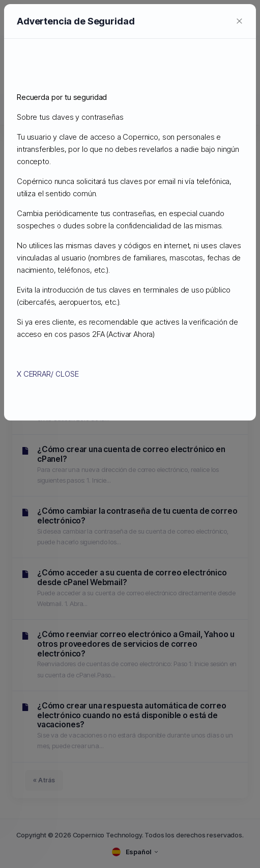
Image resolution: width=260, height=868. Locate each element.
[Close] (239, 20)
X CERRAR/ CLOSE (48, 374)
